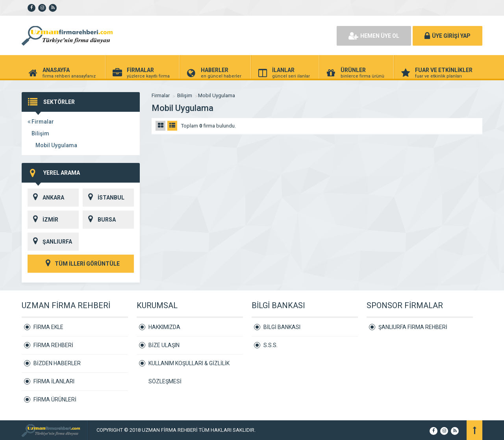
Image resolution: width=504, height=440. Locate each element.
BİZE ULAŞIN (164, 345)
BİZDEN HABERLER (57, 363)
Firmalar (41, 122)
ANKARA (46, 198)
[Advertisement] (240, 35)
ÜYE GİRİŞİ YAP (447, 36)
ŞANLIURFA (50, 242)
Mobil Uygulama (56, 145)
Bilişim (40, 133)
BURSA (99, 220)
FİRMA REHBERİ (53, 345)
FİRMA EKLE (48, 327)
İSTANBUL (104, 198)
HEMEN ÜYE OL (374, 36)
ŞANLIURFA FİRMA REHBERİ (413, 327)
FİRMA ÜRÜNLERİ (55, 399)
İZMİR (43, 220)
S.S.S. (271, 345)
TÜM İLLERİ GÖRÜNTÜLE (81, 264)
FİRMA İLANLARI (54, 381)
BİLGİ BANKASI (282, 327)
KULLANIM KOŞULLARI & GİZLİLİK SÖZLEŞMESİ (189, 366)
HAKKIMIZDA (164, 327)
